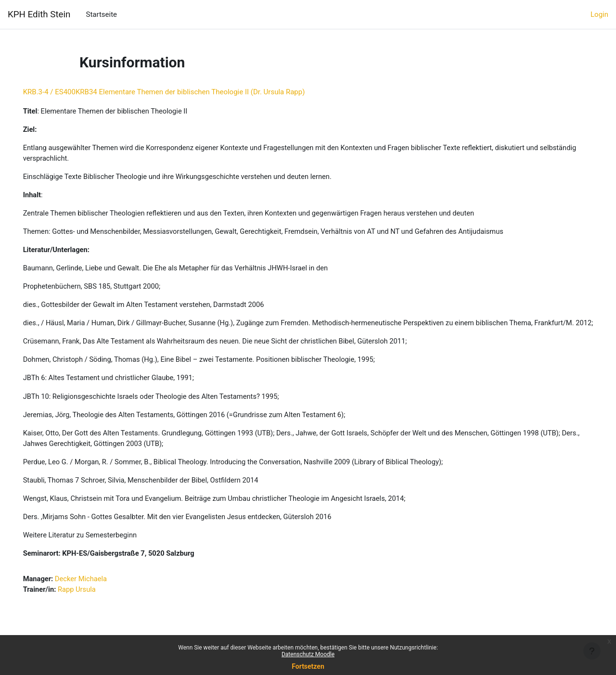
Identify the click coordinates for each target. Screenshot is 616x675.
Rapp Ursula (92, 606)
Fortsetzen (308, 666)
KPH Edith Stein (39, 14)
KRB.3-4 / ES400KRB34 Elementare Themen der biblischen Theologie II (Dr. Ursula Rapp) (178, 92)
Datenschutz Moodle (308, 654)
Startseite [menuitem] (101, 14)
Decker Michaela (96, 596)
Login (599, 14)
